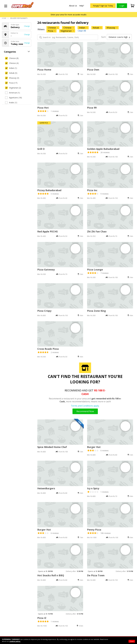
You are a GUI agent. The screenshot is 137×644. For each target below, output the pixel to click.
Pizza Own (93, 70)
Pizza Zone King (96, 311)
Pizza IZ (42, 618)
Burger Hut (94, 447)
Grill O (41, 149)
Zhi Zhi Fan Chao (97, 231)
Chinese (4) (12, 63)
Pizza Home (44, 70)
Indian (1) (11, 68)
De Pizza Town (96, 575)
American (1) (12, 93)
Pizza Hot (43, 108)
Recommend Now (85, 411)
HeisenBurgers (46, 488)
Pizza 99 (92, 108)
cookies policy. (15, 641)
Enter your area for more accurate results (69, 15)
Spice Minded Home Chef (52, 447)
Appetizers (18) (13, 98)
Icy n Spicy (93, 488)
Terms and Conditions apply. (85, 406)
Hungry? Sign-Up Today (103, 6)
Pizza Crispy (44, 311)
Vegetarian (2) (13, 88)
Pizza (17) (11, 83)
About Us (73, 6)
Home (4, 18)
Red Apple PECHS (47, 231)
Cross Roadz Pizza (48, 349)
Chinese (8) (12, 58)
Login (122, 6)
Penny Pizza (94, 530)
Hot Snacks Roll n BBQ (51, 575)
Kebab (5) (11, 73)
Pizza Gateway (46, 270)
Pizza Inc (92, 190)
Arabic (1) (11, 102)
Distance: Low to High (119, 37)
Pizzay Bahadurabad (49, 190)
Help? (82, 6)
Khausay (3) (12, 78)
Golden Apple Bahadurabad (103, 149)
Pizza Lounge (95, 270)
